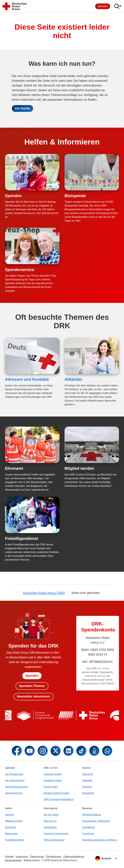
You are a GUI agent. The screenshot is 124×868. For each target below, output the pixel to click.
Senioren (87, 787)
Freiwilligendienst (22, 539)
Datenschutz (37, 857)
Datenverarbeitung (74, 857)
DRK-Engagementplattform (59, 799)
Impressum (22, 857)
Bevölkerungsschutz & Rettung (99, 840)
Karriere (9, 815)
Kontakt (9, 857)
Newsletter (88, 793)
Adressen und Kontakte (27, 379)
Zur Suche (23, 109)
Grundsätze (50, 827)
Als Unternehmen (15, 780)
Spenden (103, 6)
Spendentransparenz (17, 787)
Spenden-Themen (32, 686)
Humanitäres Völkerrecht (96, 821)
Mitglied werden (79, 469)
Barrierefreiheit (13, 860)
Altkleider (73, 379)
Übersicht (88, 774)
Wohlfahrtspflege (92, 815)
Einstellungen (54, 857)
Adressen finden (53, 774)
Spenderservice (20, 270)
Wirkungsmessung (54, 840)
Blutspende (75, 196)
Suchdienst (88, 827)
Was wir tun (50, 821)
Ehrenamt (14, 469)
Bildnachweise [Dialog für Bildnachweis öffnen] (32, 860)
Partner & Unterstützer (56, 834)
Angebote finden (53, 780)
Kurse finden (51, 787)
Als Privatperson (14, 774)
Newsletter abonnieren (34, 697)
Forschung (88, 834)
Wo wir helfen (51, 815)
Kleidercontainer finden (57, 793)
